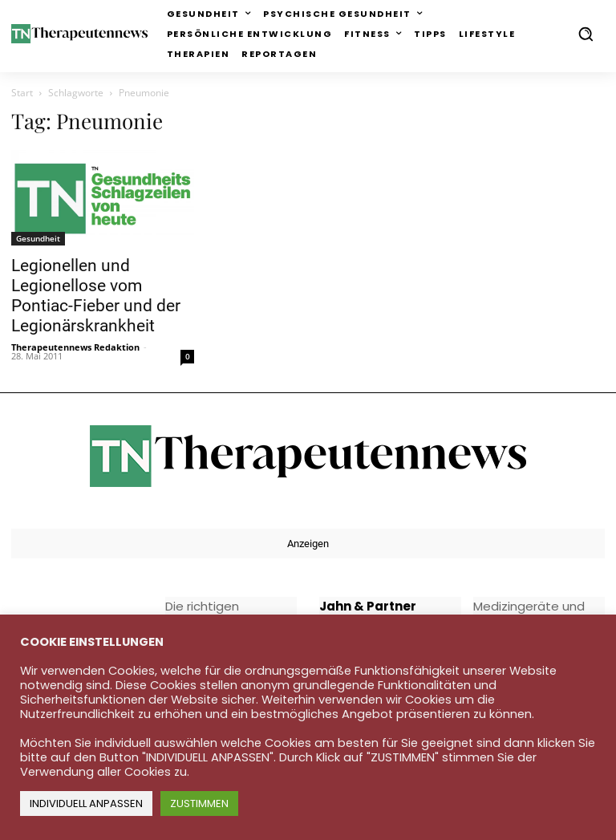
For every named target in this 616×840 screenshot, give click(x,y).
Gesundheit (38, 238)
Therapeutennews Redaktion (75, 347)
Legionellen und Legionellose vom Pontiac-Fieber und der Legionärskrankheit (96, 296)
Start (22, 93)
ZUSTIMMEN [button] (199, 803)
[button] (586, 34)
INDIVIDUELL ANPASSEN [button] (86, 803)
